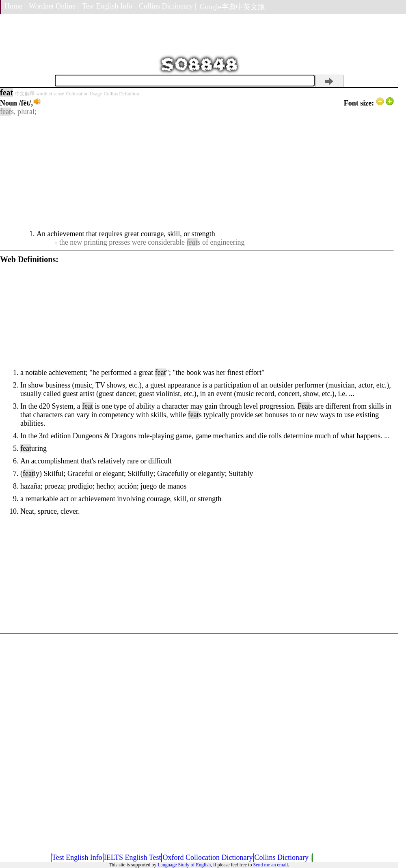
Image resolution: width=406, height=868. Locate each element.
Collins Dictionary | (168, 6)
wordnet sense (50, 94)
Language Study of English (184, 865)
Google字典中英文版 (232, 7)
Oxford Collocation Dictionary (207, 857)
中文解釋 (25, 94)
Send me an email (270, 865)
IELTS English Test (133, 857)
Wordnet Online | (54, 6)
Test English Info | (109, 6)
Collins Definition (122, 94)
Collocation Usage (84, 94)
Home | (15, 6)
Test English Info (77, 857)
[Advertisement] (197, 173)
